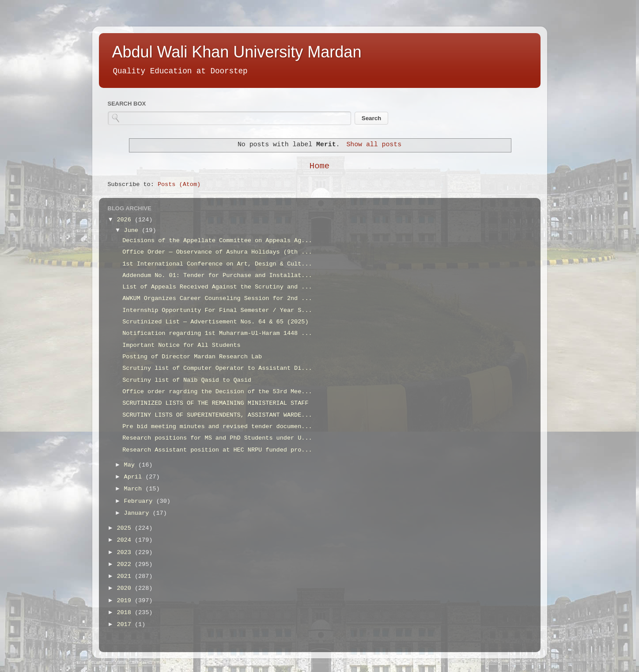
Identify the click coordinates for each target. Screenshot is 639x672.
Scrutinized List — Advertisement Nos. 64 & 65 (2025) (215, 322)
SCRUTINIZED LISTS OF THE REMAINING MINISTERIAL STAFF (215, 403)
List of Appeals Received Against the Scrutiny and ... (217, 287)
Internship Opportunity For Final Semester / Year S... (217, 310)
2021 (126, 576)
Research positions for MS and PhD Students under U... (217, 438)
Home (319, 166)
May (131, 465)
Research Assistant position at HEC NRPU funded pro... (217, 450)
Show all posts (374, 144)
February (140, 501)
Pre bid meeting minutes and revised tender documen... (217, 427)
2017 (126, 625)
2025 (126, 528)
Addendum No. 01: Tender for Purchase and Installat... (217, 275)
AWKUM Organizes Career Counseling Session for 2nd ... (217, 298)
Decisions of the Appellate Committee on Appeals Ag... (217, 241)
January (138, 513)
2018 (126, 613)
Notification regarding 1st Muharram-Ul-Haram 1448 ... (217, 333)
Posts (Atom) (179, 184)
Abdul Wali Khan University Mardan (237, 52)
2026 (126, 220)
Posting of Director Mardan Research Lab (192, 357)
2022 (126, 564)
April (135, 477)
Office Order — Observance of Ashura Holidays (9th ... (217, 252)
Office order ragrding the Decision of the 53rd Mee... (217, 392)
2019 (126, 601)
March (135, 489)
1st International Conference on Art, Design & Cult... (217, 264)
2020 (126, 588)
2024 (126, 540)
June (133, 230)
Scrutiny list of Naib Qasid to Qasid (187, 380)
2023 (126, 552)
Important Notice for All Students (181, 345)
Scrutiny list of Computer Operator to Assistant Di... (217, 368)
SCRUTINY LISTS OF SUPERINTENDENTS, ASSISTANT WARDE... (217, 415)
